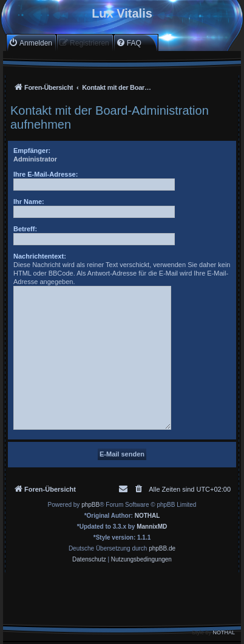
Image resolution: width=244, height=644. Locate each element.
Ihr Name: (29, 202)
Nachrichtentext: (40, 256)
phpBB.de (162, 548)
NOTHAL (147, 516)
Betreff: (25, 229)
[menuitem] (30, 43)
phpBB (90, 505)
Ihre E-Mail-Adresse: (46, 174)
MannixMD (152, 527)
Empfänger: (32, 151)
